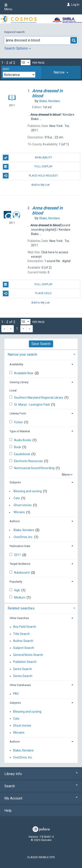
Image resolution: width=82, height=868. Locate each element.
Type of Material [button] (20, 431)
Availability (28, 158)
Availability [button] (16, 364)
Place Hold (27, 293)
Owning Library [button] (19, 382)
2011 (18, 555)
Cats (17, 498)
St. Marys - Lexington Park (32, 405)
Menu (8, 7)
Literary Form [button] (18, 413)
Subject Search (24, 648)
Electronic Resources (29, 461)
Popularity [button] (16, 582)
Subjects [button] (15, 482)
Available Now (24, 373)
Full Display (28, 167)
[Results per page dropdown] (26, 63)
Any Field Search (25, 627)
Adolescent (22, 573)
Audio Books (23, 440)
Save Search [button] (41, 344)
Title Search (21, 634)
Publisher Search (25, 662)
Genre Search (23, 669)
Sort (6, 69)
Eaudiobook (22, 454)
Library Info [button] (41, 774)
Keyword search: (15, 32)
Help (8, 811)
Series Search (23, 676)
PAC (16, 694)
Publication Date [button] (20, 546)
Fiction (19, 422)
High (17, 590)
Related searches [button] (21, 608)
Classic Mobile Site (41, 857)
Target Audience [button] (20, 564)
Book (18, 447)
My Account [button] (41, 798)
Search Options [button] (18, 48)
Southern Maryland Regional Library (39, 398)
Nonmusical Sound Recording (35, 468)
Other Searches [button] (19, 618)
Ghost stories (23, 505)
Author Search (23, 641)
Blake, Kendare (24, 530)
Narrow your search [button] (22, 354)
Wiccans (19, 512)
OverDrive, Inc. (23, 537)
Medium (20, 597)
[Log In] (68, 5)
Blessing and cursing (28, 491)
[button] (61, 72)
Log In (75, 5)
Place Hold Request (31, 176)
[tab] (61, 72)
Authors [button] (15, 521)
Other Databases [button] (20, 685)
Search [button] (41, 786)
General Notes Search (28, 655)
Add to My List (40, 185)
